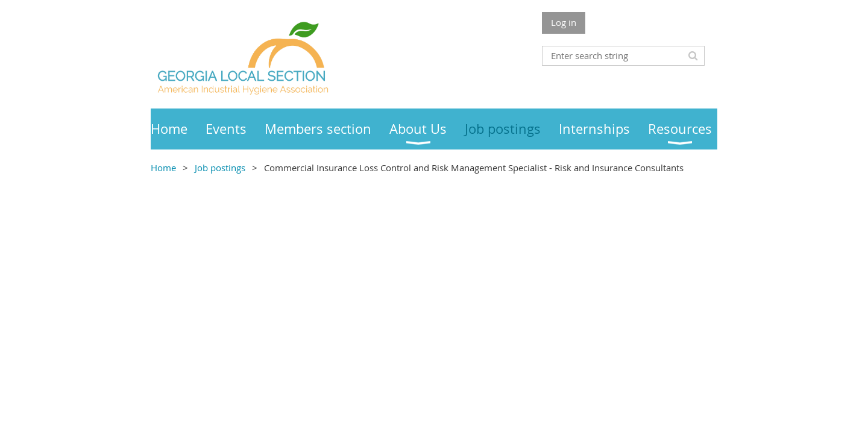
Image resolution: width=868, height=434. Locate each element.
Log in (564, 22)
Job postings (220, 168)
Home (163, 168)
